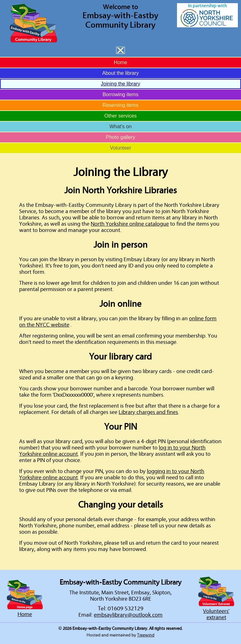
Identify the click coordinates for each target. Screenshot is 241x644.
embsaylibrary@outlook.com (128, 615)
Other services (120, 116)
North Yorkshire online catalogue (130, 224)
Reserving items (121, 105)
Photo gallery (120, 137)
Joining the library (120, 84)
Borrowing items (121, 94)
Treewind (146, 635)
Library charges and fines (148, 412)
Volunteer (120, 148)
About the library (121, 73)
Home (121, 62)
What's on (121, 127)
